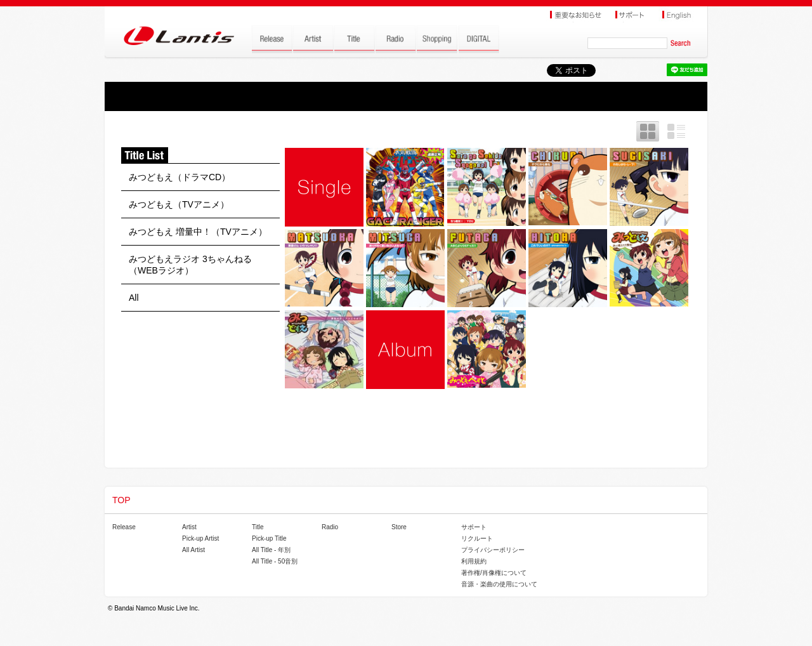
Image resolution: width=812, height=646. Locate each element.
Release (124, 527)
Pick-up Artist (200, 538)
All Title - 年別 (271, 550)
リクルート (477, 538)
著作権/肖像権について (494, 573)
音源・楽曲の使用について (499, 584)
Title (258, 527)
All (134, 298)
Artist (189, 527)
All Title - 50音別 (275, 561)
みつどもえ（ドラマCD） (180, 177)
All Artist (193, 550)
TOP (121, 500)
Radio (330, 527)
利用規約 (474, 561)
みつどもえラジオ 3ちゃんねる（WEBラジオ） (190, 265)
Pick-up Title (269, 538)
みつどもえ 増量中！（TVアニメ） (198, 232)
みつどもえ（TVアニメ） (179, 204)
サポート (474, 527)
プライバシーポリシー (493, 550)
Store (399, 527)
